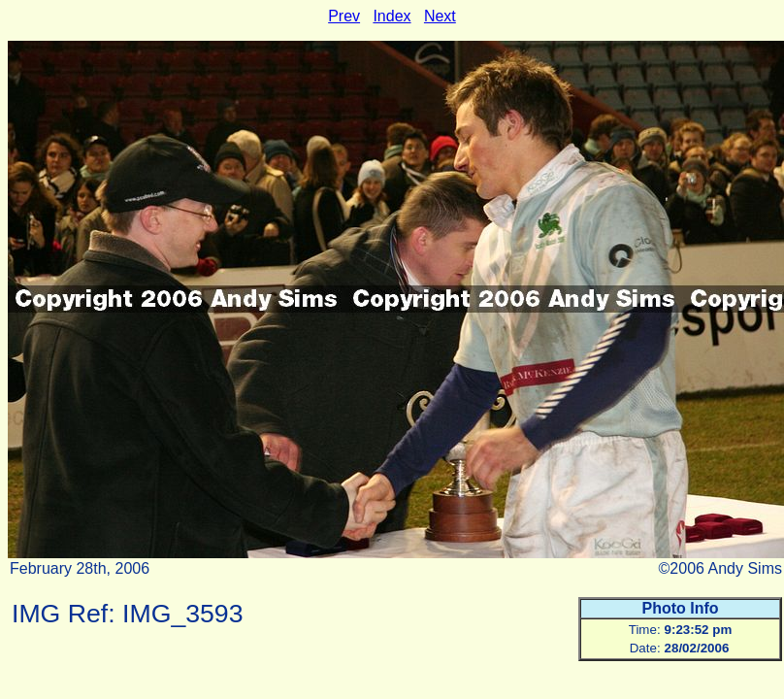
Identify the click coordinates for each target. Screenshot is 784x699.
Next (440, 16)
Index (392, 16)
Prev (344, 16)
